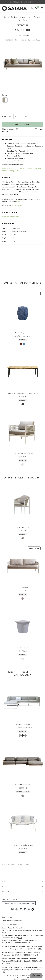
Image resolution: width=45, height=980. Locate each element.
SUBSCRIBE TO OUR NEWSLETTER (19, 903)
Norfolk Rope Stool (23, 333)
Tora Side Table (23, 648)
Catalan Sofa (23, 588)
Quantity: (6, 117)
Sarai (14, 205)
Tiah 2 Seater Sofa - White (23, 845)
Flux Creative (26, 977)
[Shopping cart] (37, 8)
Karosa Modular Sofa (23, 785)
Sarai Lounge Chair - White (23, 453)
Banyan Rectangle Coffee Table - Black (23, 393)
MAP (20, 938)
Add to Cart (23, 124)
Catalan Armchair (23, 527)
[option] (22, 64)
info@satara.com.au (15, 921)
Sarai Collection (20, 161)
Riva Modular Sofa (23, 724)
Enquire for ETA (23, 792)
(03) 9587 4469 (11, 924)
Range (19, 205)
